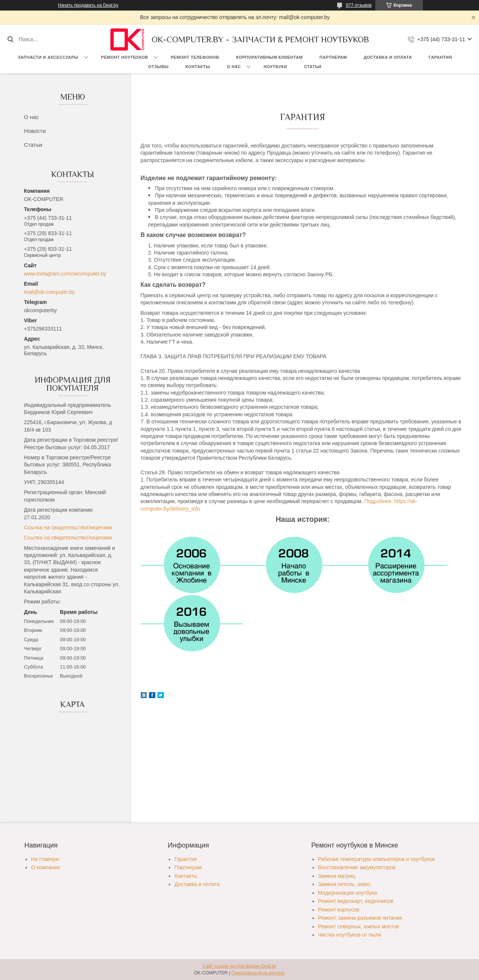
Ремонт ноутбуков (125, 57)
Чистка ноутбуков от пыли (350, 935)
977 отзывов (359, 5)
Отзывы (158, 67)
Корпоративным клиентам (269, 57)
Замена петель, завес (344, 884)
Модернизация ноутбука (348, 893)
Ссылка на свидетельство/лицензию (68, 527)
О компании (45, 867)
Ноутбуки (275, 67)
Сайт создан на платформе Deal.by (240, 966)
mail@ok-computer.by (49, 292)
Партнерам (333, 57)
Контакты (198, 67)
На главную (45, 859)
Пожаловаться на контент (258, 973)
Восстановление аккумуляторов (357, 867)
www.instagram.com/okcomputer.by (65, 274)
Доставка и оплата (388, 57)
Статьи (313, 67)
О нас (234, 67)
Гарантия (440, 57)
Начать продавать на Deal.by (88, 5)
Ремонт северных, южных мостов (359, 926)
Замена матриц (337, 876)
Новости (35, 131)
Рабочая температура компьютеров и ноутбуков (376, 859)
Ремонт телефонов (195, 57)
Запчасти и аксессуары (48, 57)
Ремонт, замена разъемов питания (360, 918)
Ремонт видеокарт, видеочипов (356, 901)
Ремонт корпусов (339, 910)
